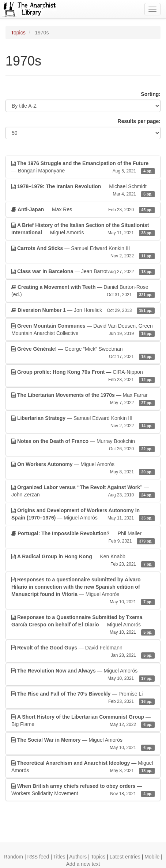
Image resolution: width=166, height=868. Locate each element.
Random (13, 857)
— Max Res (83, 209)
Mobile (152, 857)
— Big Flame (83, 721)
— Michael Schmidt (83, 190)
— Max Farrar (83, 399)
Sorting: (151, 94)
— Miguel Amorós (83, 229)
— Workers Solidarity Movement (83, 790)
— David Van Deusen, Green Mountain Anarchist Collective (83, 330)
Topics (18, 33)
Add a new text (83, 864)
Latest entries (125, 857)
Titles (59, 857)
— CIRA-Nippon (83, 376)
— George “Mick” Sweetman (83, 353)
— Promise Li (83, 698)
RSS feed (38, 857)
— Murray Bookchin (83, 445)
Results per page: (139, 121)
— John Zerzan (83, 491)
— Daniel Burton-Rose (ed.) (83, 291)
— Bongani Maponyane (83, 167)
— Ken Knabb (83, 560)
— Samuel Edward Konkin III (83, 252)
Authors (78, 857)
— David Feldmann (83, 652)
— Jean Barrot (83, 271)
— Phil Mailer (83, 537)
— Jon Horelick (83, 310)
